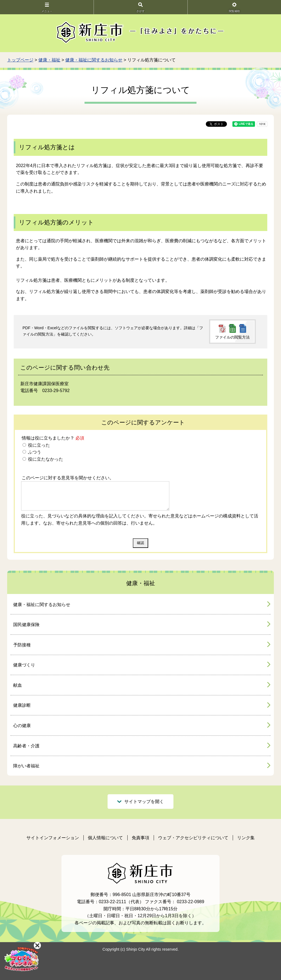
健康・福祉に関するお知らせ (94, 60)
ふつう (34, 452)
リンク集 (246, 838)
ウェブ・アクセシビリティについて (193, 838)
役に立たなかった (45, 459)
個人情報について (105, 838)
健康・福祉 (49, 60)
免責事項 (140, 838)
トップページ (20, 60)
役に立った (38, 445)
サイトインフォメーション (53, 838)
